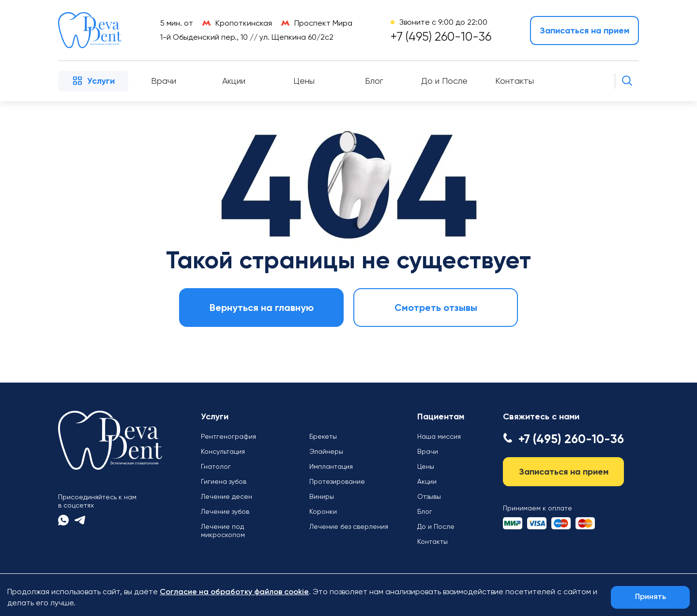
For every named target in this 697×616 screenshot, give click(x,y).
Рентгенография (228, 436)
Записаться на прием (584, 31)
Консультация (223, 451)
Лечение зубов (225, 511)
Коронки (323, 511)
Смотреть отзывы (436, 308)
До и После (444, 81)
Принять (651, 597)
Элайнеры (326, 451)
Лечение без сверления (349, 526)
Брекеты (323, 436)
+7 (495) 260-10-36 (441, 37)
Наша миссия (439, 436)
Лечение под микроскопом (223, 531)
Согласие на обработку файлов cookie (234, 592)
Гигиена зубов (224, 481)
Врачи (164, 81)
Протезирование (337, 481)
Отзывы (429, 496)
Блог (374, 81)
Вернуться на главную (262, 308)
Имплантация (331, 466)
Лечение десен (227, 496)
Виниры (322, 496)
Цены (304, 81)
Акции (234, 81)
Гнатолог (216, 466)
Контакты (515, 81)
